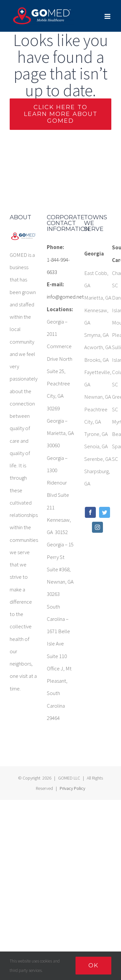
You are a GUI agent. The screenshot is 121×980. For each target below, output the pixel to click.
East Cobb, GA (96, 279)
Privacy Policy (72, 788)
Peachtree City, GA (96, 416)
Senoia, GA (96, 446)
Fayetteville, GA (98, 378)
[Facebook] (90, 512)
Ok (93, 965)
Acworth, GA (98, 347)
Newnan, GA (98, 397)
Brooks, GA (96, 360)
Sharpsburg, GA (97, 477)
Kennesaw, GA (96, 316)
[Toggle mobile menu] (108, 16)
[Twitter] (105, 512)
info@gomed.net (60, 297)
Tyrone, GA (96, 434)
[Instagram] (97, 527)
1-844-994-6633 (58, 266)
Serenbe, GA (98, 459)
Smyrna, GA (96, 335)
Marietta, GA (98, 298)
